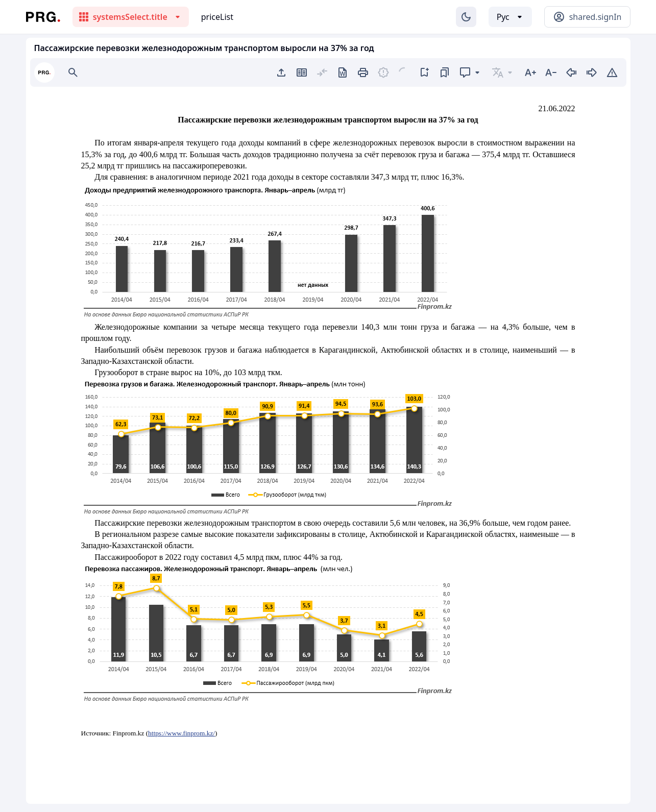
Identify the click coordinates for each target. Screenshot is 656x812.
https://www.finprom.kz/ (181, 733)
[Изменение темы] (466, 17)
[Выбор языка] (510, 17)
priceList (217, 17)
